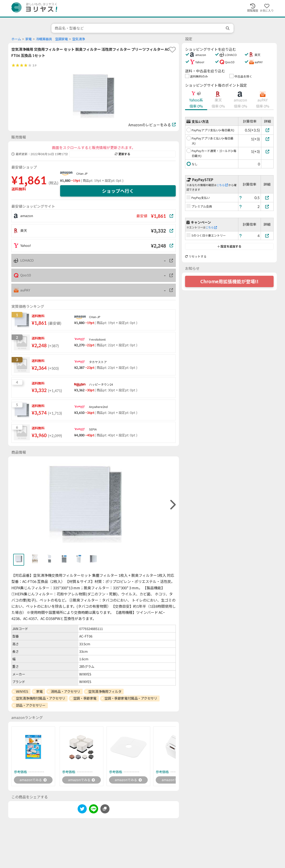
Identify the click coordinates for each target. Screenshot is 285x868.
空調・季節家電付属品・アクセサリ (131, 698)
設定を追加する (229, 246)
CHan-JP (82, 174)
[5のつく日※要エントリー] (267, 236)
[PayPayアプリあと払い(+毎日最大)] (267, 139)
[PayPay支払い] (267, 198)
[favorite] (172, 50)
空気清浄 (79, 39)
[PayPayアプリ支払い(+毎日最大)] (267, 130)
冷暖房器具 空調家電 (52, 39)
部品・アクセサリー (31, 705)
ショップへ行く (118, 191)
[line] (94, 810)
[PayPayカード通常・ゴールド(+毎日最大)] (267, 151)
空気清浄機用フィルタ (105, 691)
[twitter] (82, 810)
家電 (28, 39)
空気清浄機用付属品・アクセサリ (41, 698)
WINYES (22, 691)
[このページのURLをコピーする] (105, 810)
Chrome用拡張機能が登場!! (229, 281)
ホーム (16, 39)
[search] (228, 28)
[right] (172, 505)
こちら (222, 185)
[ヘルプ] (241, 198)
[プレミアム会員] (267, 206)
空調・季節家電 (85, 698)
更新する (122, 154)
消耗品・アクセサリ (66, 691)
